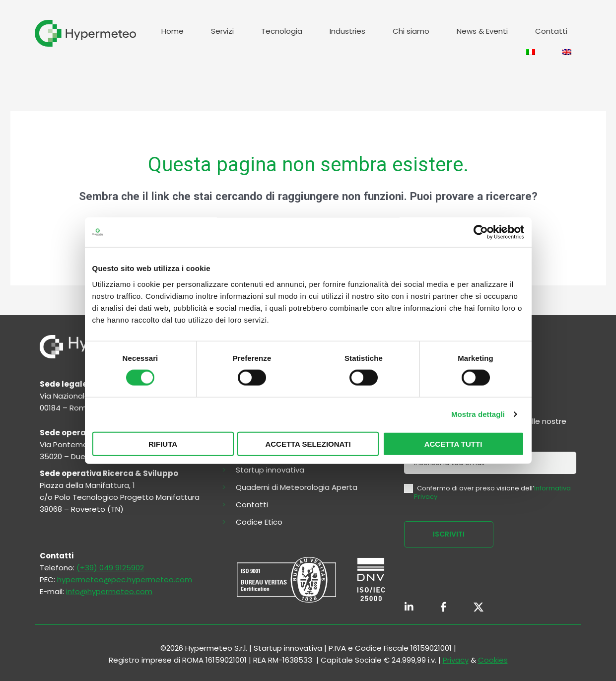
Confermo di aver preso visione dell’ (487, 493)
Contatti (551, 31)
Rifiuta (163, 443)
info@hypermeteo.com (109, 591)
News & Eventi (482, 31)
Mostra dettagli (478, 414)
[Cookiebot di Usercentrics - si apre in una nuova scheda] (481, 232)
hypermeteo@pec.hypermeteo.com (125, 579)
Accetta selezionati (308, 443)
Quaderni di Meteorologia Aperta (297, 487)
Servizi (222, 31)
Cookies (493, 660)
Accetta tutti (453, 443)
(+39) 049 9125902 (110, 568)
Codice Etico (259, 522)
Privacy (456, 660)
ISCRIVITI (449, 534)
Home (172, 31)
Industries (347, 31)
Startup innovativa (270, 470)
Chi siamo (411, 31)
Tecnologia (282, 31)
